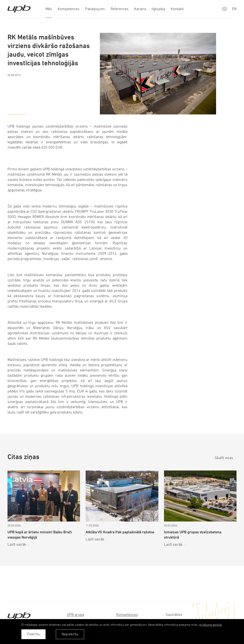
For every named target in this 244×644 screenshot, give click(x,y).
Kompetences (127, 615)
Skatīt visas (224, 458)
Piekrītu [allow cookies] (33, 634)
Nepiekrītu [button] (70, 634)
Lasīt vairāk (17, 544)
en (234, 9)
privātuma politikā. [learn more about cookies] (211, 625)
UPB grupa (75, 615)
